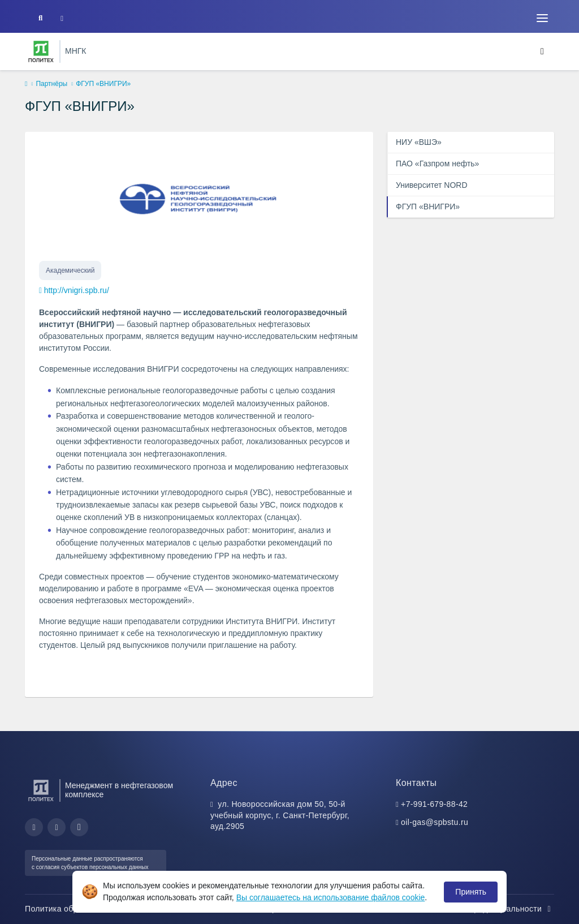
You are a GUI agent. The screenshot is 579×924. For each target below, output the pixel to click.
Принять (471, 892)
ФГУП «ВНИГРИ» (428, 207)
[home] (26, 84)
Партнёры (51, 84)
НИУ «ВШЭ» (419, 142)
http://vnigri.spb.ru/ (77, 290)
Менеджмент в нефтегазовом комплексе (119, 790)
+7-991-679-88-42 (434, 804)
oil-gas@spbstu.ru (435, 822)
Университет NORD (432, 185)
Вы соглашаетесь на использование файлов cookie (331, 897)
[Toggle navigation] (542, 18)
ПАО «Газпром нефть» (437, 164)
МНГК (76, 51)
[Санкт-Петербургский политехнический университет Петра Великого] (41, 51)
